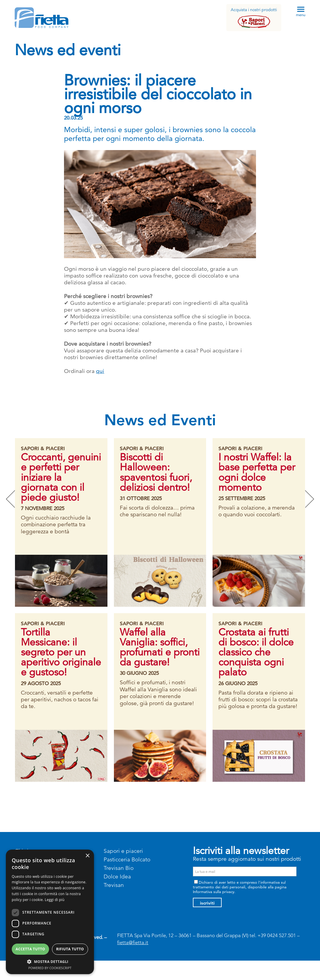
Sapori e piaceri (123, 851)
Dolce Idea (117, 876)
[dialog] (50, 912)
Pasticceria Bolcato (127, 859)
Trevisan (114, 885)
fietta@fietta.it (133, 942)
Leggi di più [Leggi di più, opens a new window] (55, 900)
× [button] (87, 856)
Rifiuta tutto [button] (70, 949)
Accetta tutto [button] (30, 949)
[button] (50, 961)
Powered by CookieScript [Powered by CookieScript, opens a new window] (50, 968)
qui (100, 371)
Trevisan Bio (119, 868)
